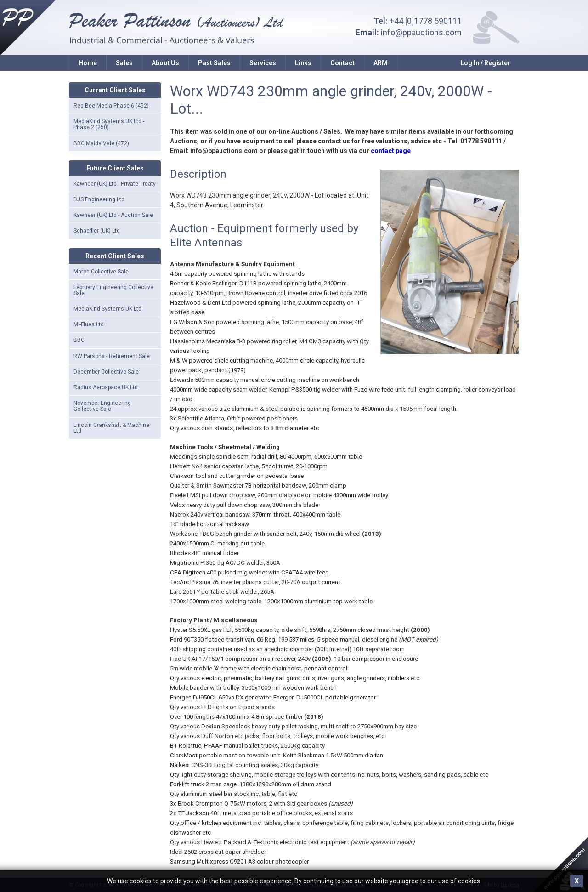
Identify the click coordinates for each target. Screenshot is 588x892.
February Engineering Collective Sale (113, 290)
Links (303, 63)
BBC (79, 340)
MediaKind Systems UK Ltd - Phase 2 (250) (109, 124)
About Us (165, 63)
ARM (381, 63)
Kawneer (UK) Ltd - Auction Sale (113, 215)
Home (88, 63)
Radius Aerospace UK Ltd (106, 387)
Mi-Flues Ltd (89, 324)
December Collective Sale (106, 372)
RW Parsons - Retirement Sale (112, 356)
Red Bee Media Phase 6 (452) (111, 106)
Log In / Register (485, 63)
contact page (391, 151)
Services (263, 63)
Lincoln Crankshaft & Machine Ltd (111, 428)
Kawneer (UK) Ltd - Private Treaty (115, 184)
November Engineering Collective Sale (102, 406)
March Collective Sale (101, 272)
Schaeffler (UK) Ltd (97, 231)
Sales (124, 63)
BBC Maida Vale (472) (101, 143)
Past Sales (214, 63)
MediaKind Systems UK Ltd (107, 309)
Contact (342, 63)
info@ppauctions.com (421, 32)
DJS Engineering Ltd (99, 199)
